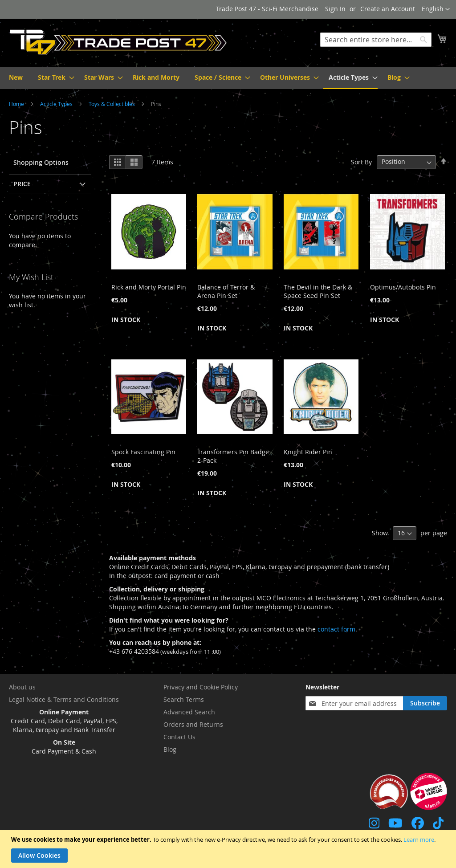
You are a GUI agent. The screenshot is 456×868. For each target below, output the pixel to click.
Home (17, 104)
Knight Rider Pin (308, 452)
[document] (229, 849)
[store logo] (118, 42)
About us (22, 687)
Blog (170, 749)
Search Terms (184, 699)
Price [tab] (22, 184)
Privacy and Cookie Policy (201, 687)
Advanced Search (189, 712)
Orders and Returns (193, 724)
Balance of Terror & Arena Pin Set (226, 291)
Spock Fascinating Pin (143, 452)
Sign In (335, 9)
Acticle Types (57, 104)
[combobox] (376, 40)
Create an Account (388, 9)
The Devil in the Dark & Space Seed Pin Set (318, 291)
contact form (336, 629)
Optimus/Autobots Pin (403, 287)
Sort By (361, 161)
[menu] (228, 78)
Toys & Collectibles (112, 104)
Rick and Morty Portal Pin (149, 287)
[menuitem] (16, 77)
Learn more (419, 839)
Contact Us (179, 737)
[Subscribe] (425, 703)
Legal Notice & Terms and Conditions (64, 699)
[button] (436, 9)
